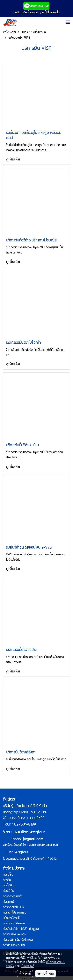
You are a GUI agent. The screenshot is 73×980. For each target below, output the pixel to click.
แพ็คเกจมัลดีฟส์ (12, 918)
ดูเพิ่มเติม (13, 159)
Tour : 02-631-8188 (19, 825)
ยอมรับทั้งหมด (46, 973)
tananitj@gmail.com (27, 839)
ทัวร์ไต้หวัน (9, 886)
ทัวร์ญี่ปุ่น (8, 891)
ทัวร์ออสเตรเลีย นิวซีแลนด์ (18, 940)
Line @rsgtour (15, 852)
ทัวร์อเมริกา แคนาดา (14, 935)
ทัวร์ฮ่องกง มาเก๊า (13, 897)
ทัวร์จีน (7, 880)
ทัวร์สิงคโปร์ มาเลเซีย (15, 913)
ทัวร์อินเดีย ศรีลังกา (14, 924)
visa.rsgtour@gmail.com (44, 845)
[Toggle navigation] (68, 22)
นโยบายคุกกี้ (27, 966)
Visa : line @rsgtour (24, 832)
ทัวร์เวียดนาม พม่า (13, 908)
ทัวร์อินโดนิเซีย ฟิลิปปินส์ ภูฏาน (21, 929)
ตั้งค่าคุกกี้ (25, 973)
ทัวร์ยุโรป (8, 875)
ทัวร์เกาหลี (9, 902)
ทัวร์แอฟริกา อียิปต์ (14, 946)
